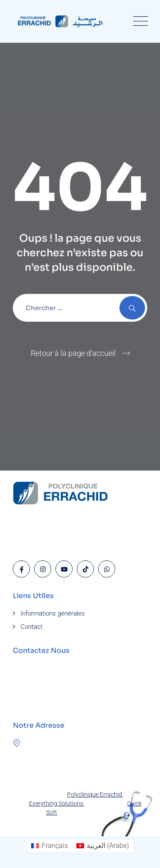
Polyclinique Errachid (95, 794)
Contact (32, 627)
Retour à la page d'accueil (73, 353)
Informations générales (53, 613)
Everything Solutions (57, 803)
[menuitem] (49, 846)
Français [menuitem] (55, 846)
